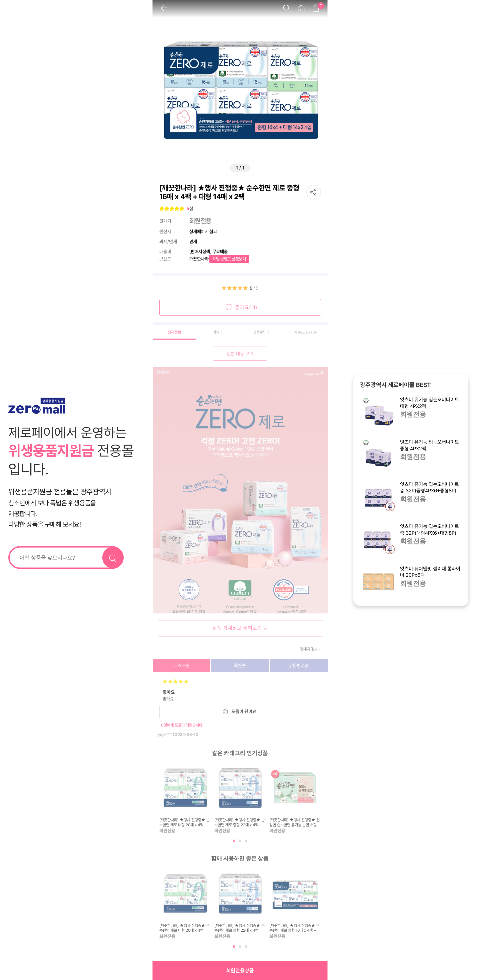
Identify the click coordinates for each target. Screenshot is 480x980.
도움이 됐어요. (240, 711)
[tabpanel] (185, 798)
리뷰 (218, 332)
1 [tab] (235, 843)
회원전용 (413, 415)
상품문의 (262, 332)
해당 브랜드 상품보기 (229, 259)
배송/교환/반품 (306, 332)
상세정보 (174, 332)
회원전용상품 (240, 970)
